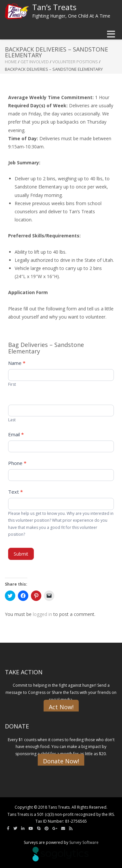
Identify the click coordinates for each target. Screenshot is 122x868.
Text (15, 492)
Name (17, 363)
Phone (17, 463)
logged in (42, 614)
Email (16, 434)
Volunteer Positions (75, 62)
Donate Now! (61, 761)
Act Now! (61, 707)
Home (11, 62)
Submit (21, 554)
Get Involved (35, 62)
